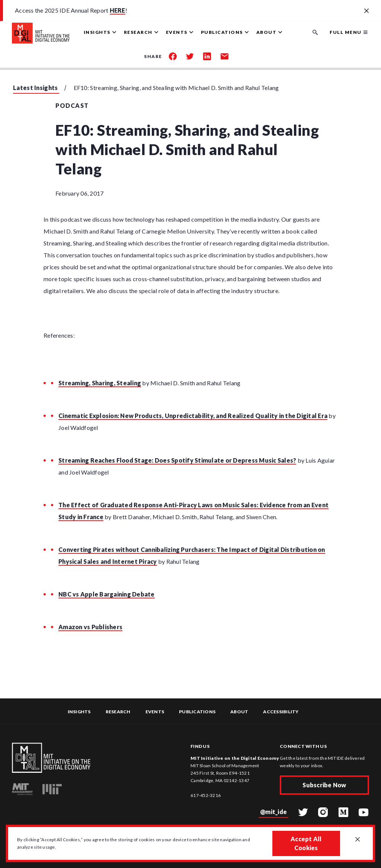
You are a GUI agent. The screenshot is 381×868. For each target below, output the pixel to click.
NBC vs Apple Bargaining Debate (107, 594)
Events (155, 712)
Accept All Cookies (306, 843)
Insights (79, 712)
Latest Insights (36, 88)
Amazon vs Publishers (90, 627)
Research (118, 712)
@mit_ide (273, 812)
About (239, 712)
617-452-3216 (206, 795)
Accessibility (281, 712)
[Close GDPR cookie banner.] (358, 840)
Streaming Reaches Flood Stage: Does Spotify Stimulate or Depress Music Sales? (177, 460)
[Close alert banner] (366, 11)
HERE (118, 10)
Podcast (72, 105)
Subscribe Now (324, 785)
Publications (197, 712)
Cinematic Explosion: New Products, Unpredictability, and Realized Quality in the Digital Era (193, 416)
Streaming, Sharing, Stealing (100, 383)
